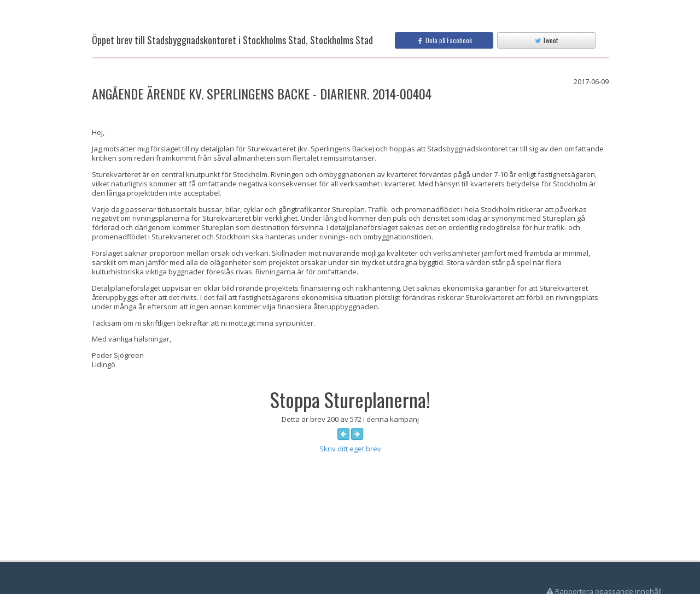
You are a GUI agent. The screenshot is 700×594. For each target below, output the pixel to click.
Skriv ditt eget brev (350, 449)
